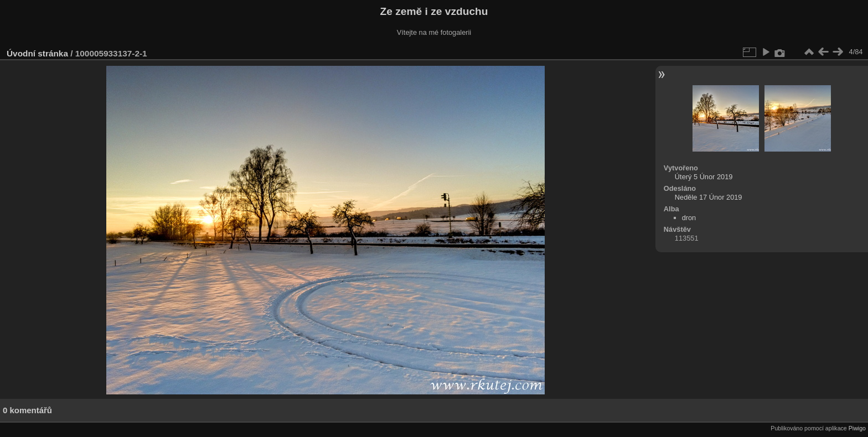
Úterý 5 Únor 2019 (704, 177)
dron (689, 218)
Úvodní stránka (37, 53)
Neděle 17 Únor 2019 (709, 197)
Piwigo (857, 428)
